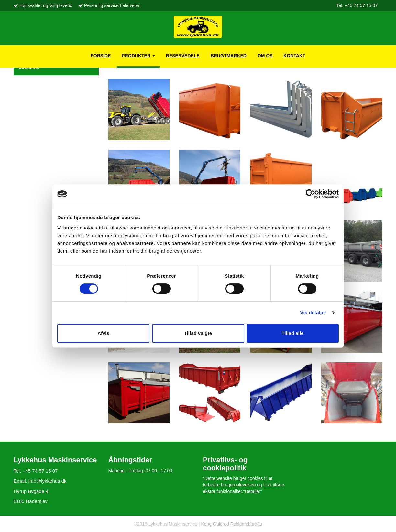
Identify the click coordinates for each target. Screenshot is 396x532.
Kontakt (294, 56)
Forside (101, 56)
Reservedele (183, 56)
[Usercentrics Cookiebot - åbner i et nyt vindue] (310, 194)
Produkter (138, 56)
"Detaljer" (253, 491)
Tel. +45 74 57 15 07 (357, 5)
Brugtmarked (229, 56)
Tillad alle (292, 333)
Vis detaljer (313, 312)
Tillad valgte (198, 333)
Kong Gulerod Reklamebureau (231, 524)
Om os (265, 56)
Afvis (103, 333)
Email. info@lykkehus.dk (40, 481)
